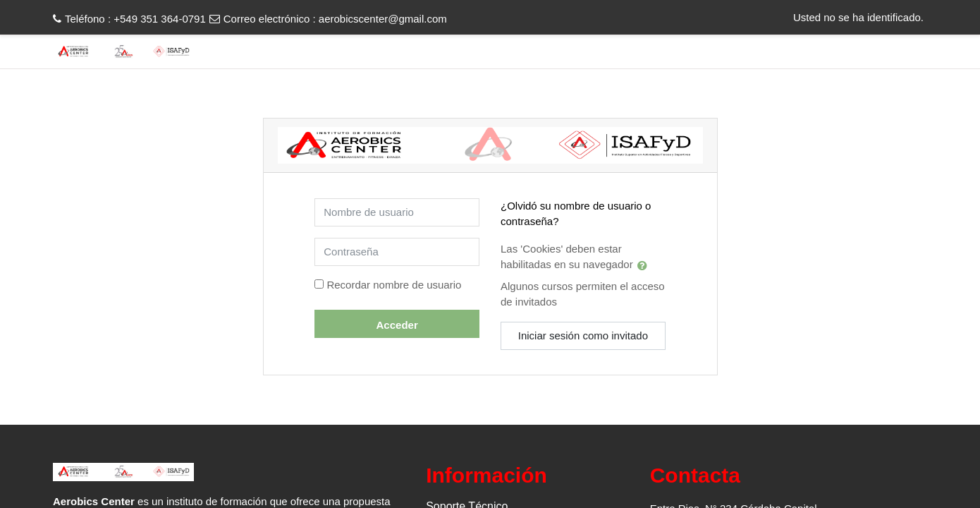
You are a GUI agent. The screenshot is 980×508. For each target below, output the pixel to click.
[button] (645, 265)
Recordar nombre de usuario (394, 285)
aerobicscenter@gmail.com (383, 19)
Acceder (397, 325)
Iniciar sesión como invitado (583, 335)
